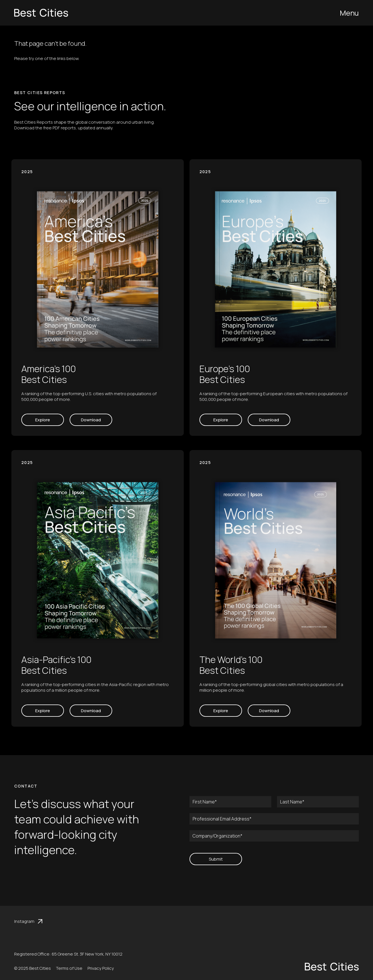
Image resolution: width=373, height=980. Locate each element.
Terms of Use (69, 968)
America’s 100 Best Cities (49, 374)
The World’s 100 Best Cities (231, 665)
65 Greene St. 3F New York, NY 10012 (87, 954)
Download (91, 420)
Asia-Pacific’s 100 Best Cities (56, 665)
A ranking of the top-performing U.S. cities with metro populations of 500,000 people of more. (89, 396)
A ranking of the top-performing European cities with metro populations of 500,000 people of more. (273, 396)
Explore (43, 420)
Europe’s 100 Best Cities (225, 374)
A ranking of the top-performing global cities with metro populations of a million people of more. (271, 687)
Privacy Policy (101, 968)
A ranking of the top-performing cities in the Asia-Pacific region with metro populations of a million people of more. (95, 687)
